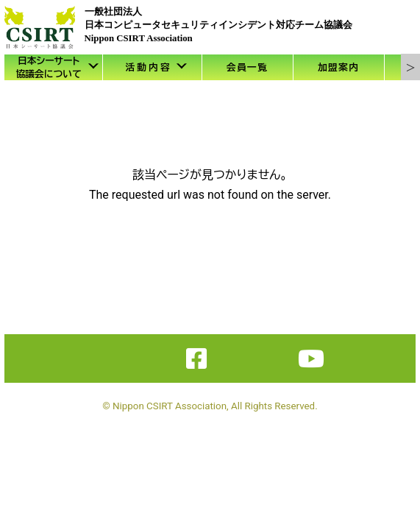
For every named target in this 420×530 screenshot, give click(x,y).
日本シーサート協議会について (48, 67)
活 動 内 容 (147, 67)
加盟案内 (338, 67)
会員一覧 (247, 67)
